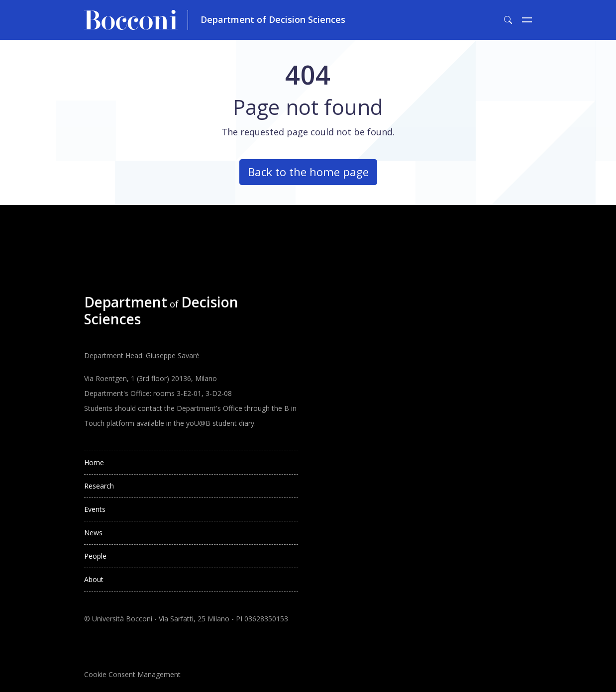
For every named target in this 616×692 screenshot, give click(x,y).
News (93, 533)
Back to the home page (308, 172)
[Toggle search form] (508, 20)
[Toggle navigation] (527, 20)
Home (94, 462)
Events (95, 509)
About (94, 579)
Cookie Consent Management (132, 674)
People (95, 556)
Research (99, 486)
